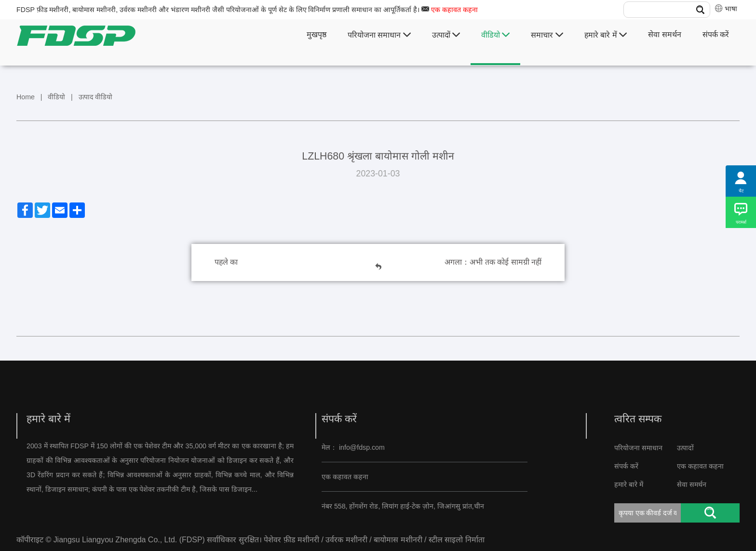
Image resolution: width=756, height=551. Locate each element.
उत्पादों (446, 35)
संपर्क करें (716, 34)
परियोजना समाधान (379, 35)
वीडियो (495, 35)
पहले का (226, 262)
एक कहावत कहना (454, 10)
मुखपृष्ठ (317, 34)
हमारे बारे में (606, 35)
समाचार (547, 35)
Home (26, 97)
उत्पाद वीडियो (96, 97)
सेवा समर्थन (664, 34)
